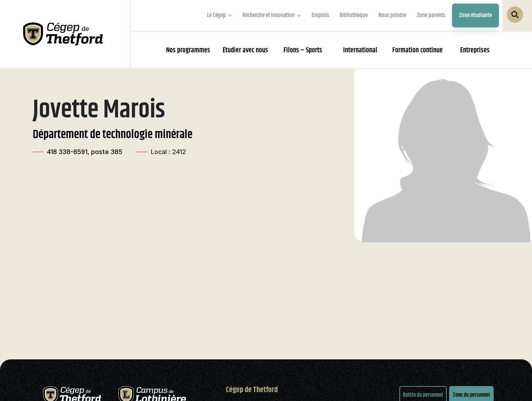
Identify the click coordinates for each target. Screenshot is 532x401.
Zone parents (431, 15)
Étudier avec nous (245, 50)
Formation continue (417, 50)
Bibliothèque (354, 15)
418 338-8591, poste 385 (85, 152)
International (360, 50)
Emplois (320, 15)
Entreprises (475, 50)
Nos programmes (188, 50)
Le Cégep (216, 15)
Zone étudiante (475, 15)
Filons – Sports (303, 50)
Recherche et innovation (269, 15)
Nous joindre (392, 15)
